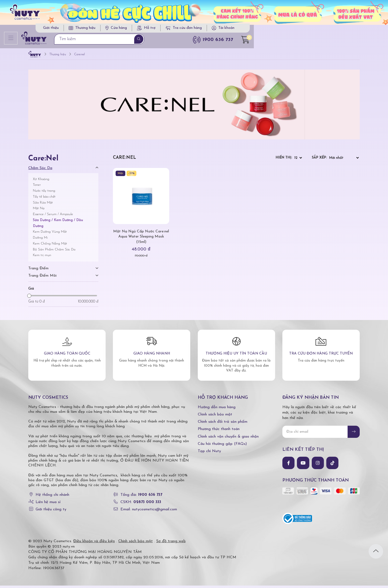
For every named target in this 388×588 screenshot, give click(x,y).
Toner (37, 187)
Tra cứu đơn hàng (294, 30)
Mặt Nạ (39, 211)
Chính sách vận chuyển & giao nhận (228, 439)
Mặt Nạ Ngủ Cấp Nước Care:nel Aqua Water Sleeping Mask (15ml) (141, 239)
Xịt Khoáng (41, 181)
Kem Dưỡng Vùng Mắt (50, 234)
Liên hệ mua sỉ (48, 505)
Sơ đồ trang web (171, 544)
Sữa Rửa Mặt (43, 205)
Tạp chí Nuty (209, 454)
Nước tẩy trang (44, 193)
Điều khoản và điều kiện (94, 544)
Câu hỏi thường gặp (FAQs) (222, 446)
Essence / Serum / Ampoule (53, 217)
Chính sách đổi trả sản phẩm (223, 424)
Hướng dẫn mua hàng (217, 409)
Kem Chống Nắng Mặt (50, 246)
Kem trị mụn (42, 258)
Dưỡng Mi (40, 240)
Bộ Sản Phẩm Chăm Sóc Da (54, 252)
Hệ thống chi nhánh (52, 497)
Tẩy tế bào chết (44, 199)
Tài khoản (336, 30)
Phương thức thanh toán (219, 431)
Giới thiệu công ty (51, 512)
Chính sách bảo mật (215, 417)
